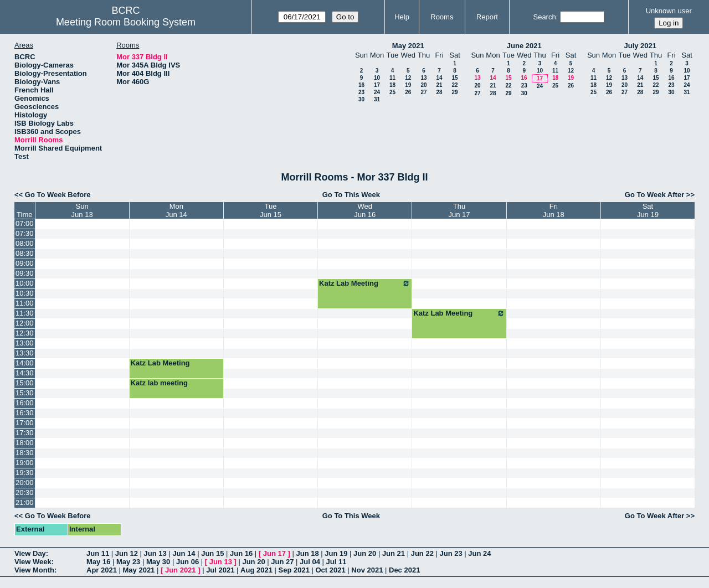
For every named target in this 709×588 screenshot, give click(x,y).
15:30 (25, 393)
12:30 (25, 333)
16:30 (25, 413)
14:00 (25, 363)
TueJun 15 (271, 210)
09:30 (25, 273)
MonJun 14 (176, 210)
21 (439, 85)
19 (408, 85)
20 (423, 85)
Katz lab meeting (159, 383)
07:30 (25, 233)
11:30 (25, 313)
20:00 (25, 483)
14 (439, 78)
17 (377, 85)
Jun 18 (307, 553)
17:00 (25, 423)
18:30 (25, 453)
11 (392, 78)
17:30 (25, 433)
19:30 (25, 473)
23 (361, 92)
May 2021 (408, 46)
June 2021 (524, 46)
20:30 (25, 492)
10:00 (25, 283)
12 (408, 78)
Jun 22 (422, 553)
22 (454, 85)
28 (439, 92)
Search (544, 17)
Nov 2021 (367, 570)
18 (392, 85)
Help (402, 17)
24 (377, 92)
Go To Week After (654, 195)
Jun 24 (479, 553)
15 (454, 78)
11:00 (25, 303)
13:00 (25, 343)
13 (423, 78)
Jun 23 (451, 553)
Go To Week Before (58, 195)
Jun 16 (241, 553)
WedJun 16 (365, 210)
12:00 (25, 323)
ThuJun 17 (459, 210)
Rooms (442, 17)
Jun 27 (282, 562)
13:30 (25, 353)
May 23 (128, 562)
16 (361, 85)
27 (423, 92)
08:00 (25, 243)
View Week (33, 562)
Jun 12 (127, 553)
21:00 (25, 502)
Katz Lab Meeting (365, 283)
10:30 (25, 293)
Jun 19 (336, 553)
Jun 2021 (181, 570)
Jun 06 (187, 562)
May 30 (158, 562)
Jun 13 (155, 553)
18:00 (25, 443)
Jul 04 (310, 562)
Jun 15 (212, 553)
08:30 (25, 253)
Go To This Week (351, 195)
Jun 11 (98, 553)
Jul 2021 (220, 570)
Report (487, 17)
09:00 (25, 263)
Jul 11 (336, 562)
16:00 (25, 403)
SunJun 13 (82, 210)
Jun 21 (394, 553)
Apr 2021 (102, 570)
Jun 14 (184, 553)
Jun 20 (365, 553)
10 (377, 78)
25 (392, 92)
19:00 (25, 463)
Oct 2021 (330, 570)
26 (408, 92)
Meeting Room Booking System (126, 22)
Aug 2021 (256, 570)
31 (377, 99)
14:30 (25, 373)
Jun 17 (274, 553)
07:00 (25, 223)
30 (361, 99)
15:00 (25, 383)
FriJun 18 (554, 210)
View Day (30, 553)
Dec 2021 (404, 570)
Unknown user (669, 11)
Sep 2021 (294, 570)
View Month (34, 570)
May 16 (98, 562)
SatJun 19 (648, 210)
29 (454, 92)
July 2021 (640, 46)
